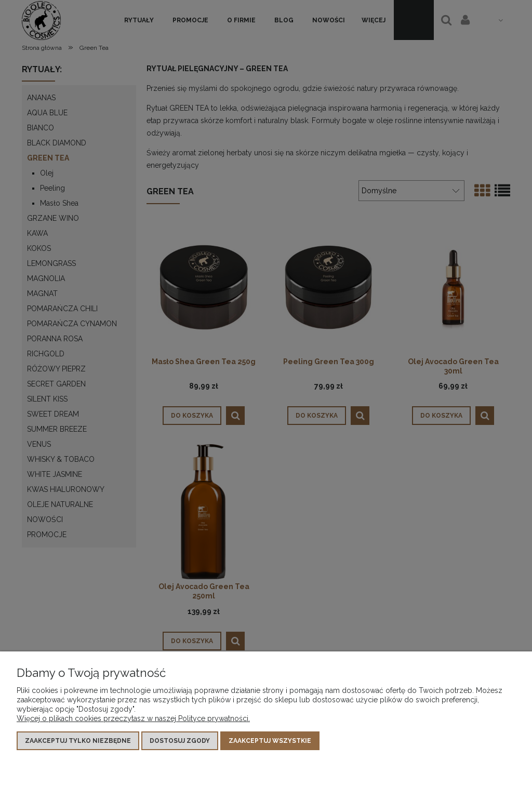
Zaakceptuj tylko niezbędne (78, 741)
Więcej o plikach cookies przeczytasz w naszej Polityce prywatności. (133, 718)
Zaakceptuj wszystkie (270, 741)
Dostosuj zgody (180, 741)
